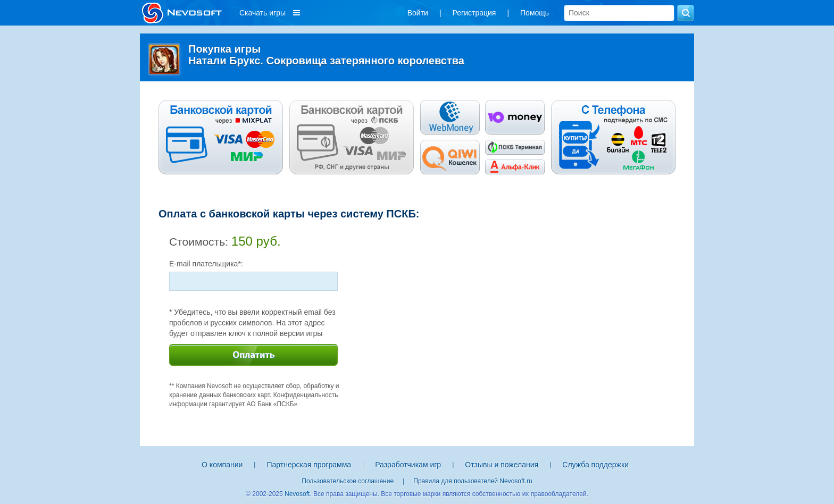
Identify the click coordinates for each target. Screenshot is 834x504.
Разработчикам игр (408, 465)
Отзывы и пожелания (502, 465)
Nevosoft (297, 494)
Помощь (535, 13)
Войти (418, 13)
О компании (222, 465)
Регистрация (474, 13)
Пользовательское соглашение (348, 481)
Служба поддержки (595, 465)
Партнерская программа (309, 465)
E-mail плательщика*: (206, 264)
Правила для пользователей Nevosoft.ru (473, 481)
